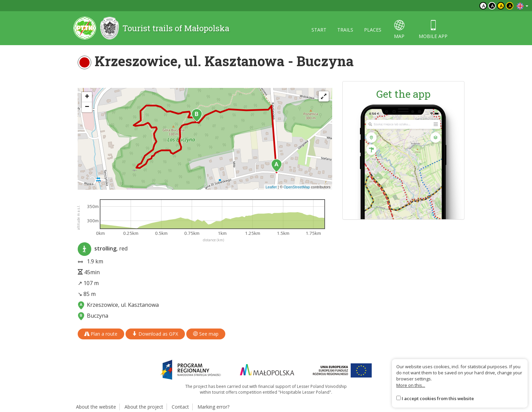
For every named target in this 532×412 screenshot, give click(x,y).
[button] (277, 166)
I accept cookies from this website (438, 398)
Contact (180, 407)
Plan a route (101, 334)
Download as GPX (155, 334)
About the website (96, 407)
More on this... (411, 385)
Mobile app (433, 30)
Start (319, 30)
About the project (144, 407)
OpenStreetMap (297, 187)
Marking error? (213, 407)
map (399, 30)
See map (206, 334)
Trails (345, 30)
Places (373, 30)
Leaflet (271, 187)
